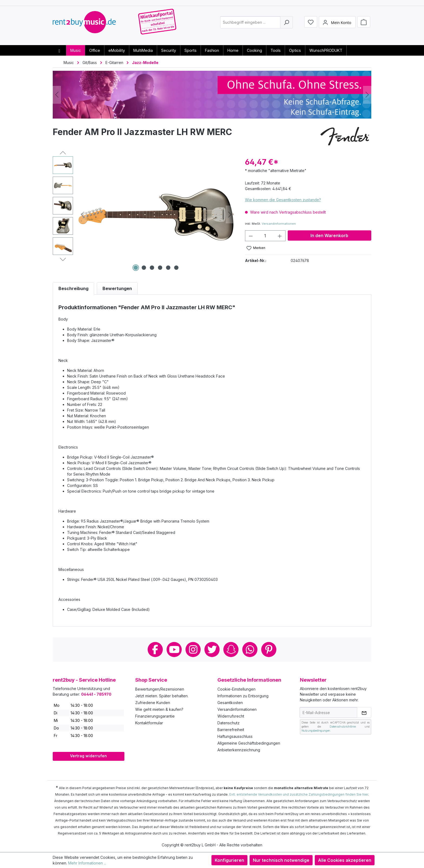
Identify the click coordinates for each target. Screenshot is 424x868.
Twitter (212, 650)
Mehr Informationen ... (87, 863)
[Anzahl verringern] (251, 236)
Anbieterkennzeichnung (239, 750)
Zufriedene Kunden (153, 703)
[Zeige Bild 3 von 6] (152, 268)
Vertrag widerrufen (88, 756)
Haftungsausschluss (235, 736)
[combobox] (250, 25)
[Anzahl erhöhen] (280, 236)
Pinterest (269, 650)
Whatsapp (250, 650)
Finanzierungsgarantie (155, 716)
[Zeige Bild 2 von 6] (144, 268)
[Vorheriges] (57, 95)
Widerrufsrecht (231, 716)
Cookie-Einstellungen (236, 689)
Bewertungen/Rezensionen (160, 689)
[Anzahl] (265, 236)
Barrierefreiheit (231, 730)
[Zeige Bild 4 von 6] (160, 268)
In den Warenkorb (329, 235)
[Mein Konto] (337, 25)
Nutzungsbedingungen (316, 731)
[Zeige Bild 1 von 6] (136, 268)
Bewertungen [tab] (117, 288)
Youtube (174, 650)
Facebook (155, 650)
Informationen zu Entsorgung (243, 696)
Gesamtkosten (230, 703)
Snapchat (231, 650)
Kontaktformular (149, 723)
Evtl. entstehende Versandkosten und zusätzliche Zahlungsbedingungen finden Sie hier (299, 794)
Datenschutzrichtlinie (343, 726)
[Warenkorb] (364, 25)
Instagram (193, 650)
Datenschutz (228, 723)
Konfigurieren (229, 860)
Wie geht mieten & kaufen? (159, 709)
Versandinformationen (279, 224)
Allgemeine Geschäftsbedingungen (249, 743)
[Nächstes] (367, 95)
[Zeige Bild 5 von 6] (168, 268)
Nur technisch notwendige (281, 860)
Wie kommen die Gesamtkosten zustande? (283, 200)
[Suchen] (286, 25)
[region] (143, 214)
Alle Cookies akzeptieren (345, 860)
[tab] (73, 288)
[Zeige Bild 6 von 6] (176, 268)
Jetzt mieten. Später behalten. (162, 696)
